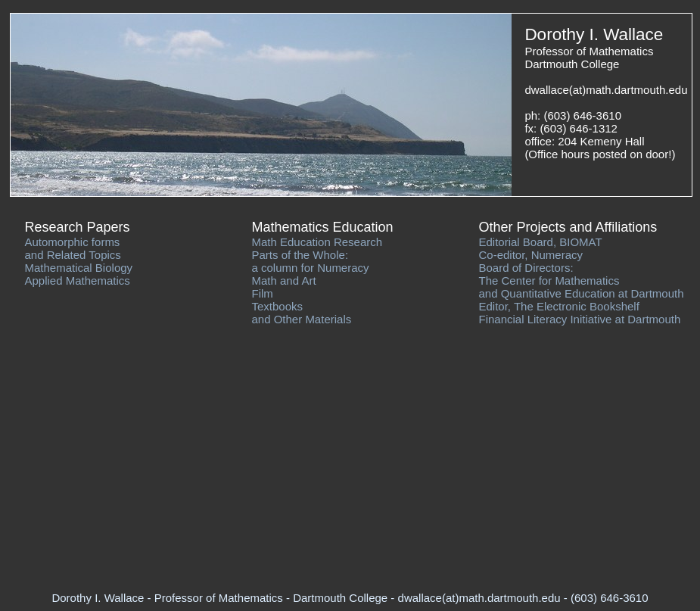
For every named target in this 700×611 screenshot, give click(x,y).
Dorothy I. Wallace (594, 34)
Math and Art (284, 281)
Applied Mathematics (78, 281)
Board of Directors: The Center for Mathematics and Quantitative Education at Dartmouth (582, 281)
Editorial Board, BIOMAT (541, 242)
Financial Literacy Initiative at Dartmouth (580, 319)
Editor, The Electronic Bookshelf (559, 306)
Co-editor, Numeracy (531, 255)
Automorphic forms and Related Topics (73, 248)
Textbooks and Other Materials (302, 313)
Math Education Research (317, 242)
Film (263, 293)
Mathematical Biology (79, 268)
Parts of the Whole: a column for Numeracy (311, 261)
